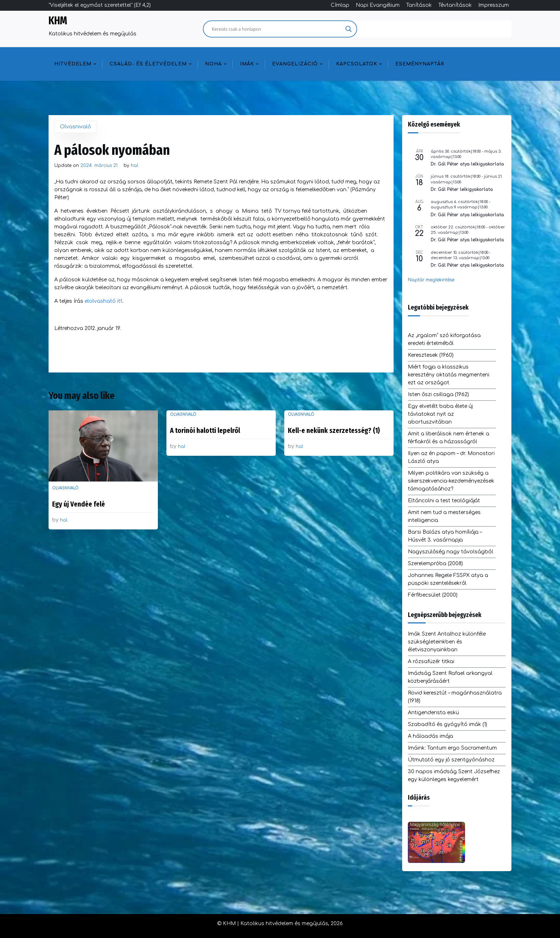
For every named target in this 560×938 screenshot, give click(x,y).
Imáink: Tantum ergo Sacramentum (452, 748)
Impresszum (494, 5)
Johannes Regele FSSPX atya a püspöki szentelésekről (448, 579)
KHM (58, 21)
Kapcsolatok (357, 64)
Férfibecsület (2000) (433, 595)
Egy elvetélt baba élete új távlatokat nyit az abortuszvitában (440, 414)
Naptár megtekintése (431, 280)
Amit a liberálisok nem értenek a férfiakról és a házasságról (449, 438)
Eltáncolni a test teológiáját (444, 501)
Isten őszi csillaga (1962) (438, 394)
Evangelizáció (295, 64)
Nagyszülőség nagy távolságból (451, 552)
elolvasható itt (104, 301)
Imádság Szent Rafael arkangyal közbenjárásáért (450, 677)
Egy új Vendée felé (79, 504)
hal (134, 166)
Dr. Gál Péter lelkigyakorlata (462, 189)
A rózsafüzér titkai (431, 661)
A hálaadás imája (431, 736)
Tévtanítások (455, 5)
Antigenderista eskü (433, 713)
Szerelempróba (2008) (435, 564)
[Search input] (277, 29)
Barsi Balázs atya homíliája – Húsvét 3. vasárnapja (445, 536)
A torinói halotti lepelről (205, 430)
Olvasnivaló (76, 127)
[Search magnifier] (349, 29)
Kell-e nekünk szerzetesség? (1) (334, 430)
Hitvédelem (73, 64)
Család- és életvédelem (148, 64)
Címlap (340, 5)
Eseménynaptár (420, 64)
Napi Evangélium (378, 5)
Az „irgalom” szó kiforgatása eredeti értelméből (444, 339)
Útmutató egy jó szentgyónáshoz (451, 760)
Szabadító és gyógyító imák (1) (447, 724)
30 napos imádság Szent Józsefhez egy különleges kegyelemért (454, 776)
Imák (247, 64)
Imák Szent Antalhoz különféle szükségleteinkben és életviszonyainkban (447, 642)
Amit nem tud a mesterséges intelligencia (444, 516)
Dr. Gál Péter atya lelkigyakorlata (467, 164)
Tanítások (419, 5)
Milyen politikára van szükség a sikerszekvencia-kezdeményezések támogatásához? (451, 481)
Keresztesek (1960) (431, 355)
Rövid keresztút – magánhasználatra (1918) (455, 697)
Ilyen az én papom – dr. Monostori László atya (451, 457)
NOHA (213, 64)
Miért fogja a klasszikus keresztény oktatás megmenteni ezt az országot (449, 375)
